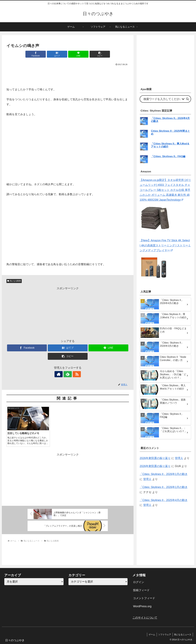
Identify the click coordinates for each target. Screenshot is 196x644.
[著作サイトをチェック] (61, 374)
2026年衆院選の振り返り (155, 458)
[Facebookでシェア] (37, 54)
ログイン (139, 582)
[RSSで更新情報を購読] (75, 374)
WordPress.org (142, 606)
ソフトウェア (164, 635)
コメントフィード (144, 598)
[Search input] (162, 99)
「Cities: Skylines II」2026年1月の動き (164, 474)
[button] (99, 54)
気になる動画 (14, 281)
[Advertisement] (68, 75)
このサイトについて (145, 618)
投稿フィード (141, 590)
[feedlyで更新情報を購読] (68, 374)
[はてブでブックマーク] (57, 54)
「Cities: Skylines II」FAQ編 (168, 156)
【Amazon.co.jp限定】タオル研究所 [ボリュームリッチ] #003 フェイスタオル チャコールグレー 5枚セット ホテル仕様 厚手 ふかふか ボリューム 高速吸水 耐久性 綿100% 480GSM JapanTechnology (165, 190)
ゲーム (152, 635)
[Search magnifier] (187, 99)
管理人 (179, 458)
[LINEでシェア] (78, 54)
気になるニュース (183, 635)
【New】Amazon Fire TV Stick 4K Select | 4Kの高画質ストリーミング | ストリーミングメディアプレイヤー (165, 245)
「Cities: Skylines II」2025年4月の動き (164, 500)
